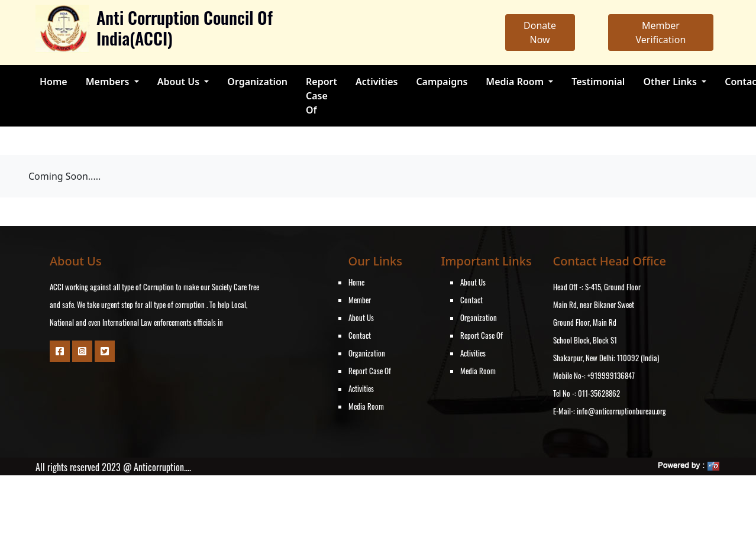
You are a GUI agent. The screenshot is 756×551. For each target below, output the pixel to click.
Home (54, 82)
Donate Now (540, 33)
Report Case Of (322, 96)
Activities (377, 82)
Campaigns (442, 82)
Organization (257, 82)
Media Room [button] (516, 82)
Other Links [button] (671, 82)
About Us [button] (180, 82)
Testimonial (598, 82)
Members (109, 82)
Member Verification (660, 33)
